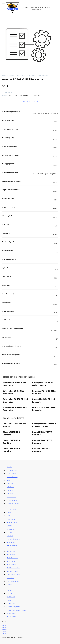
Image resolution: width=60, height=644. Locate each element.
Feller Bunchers (12, 522)
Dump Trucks (11, 519)
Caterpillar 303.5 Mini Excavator (13, 392)
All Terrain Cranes (12, 470)
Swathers (9, 593)
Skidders (9, 585)
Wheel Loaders (11, 617)
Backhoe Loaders (12, 477)
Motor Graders (11, 561)
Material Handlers (12, 546)
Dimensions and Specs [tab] (30, 102)
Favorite (4, 629)
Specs (11, 76)
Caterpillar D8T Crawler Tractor (15, 425)
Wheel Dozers (11, 613)
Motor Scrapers (11, 565)
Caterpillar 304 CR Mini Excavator (43, 401)
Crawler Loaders (12, 500)
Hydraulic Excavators (13, 539)
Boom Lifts (10, 484)
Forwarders (10, 529)
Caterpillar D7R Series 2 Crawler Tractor (44, 425)
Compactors (10, 494)
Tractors (9, 600)
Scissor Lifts (10, 578)
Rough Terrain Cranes (13, 575)
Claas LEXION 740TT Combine (42, 442)
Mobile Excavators (12, 558)
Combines (10, 490)
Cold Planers (10, 487)
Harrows (9, 532)
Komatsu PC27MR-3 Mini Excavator (15, 384)
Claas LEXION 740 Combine (11, 450)
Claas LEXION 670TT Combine (42, 450)
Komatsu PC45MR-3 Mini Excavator (44, 392)
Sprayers (9, 590)
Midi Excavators (11, 551)
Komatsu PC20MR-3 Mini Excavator (15, 409)
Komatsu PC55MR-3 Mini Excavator (44, 409)
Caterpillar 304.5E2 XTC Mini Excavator (44, 384)
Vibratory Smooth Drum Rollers (16, 610)
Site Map (4, 631)
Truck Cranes (11, 603)
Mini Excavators (22, 76)
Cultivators (10, 512)
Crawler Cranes (11, 497)
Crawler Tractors (11, 509)
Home (4, 76)
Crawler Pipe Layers (13, 504)
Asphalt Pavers (11, 474)
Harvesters (10, 536)
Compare (4, 625)
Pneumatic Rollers (12, 571)
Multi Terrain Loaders (13, 568)
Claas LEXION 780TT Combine (42, 433)
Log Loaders (11, 542)
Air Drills (9, 467)
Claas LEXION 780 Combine (11, 433)
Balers (8, 480)
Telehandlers (11, 597)
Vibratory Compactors (13, 607)
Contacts (4, 627)
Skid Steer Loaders (13, 581)
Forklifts (9, 526)
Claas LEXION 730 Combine (11, 442)
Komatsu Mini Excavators (40, 76)
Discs (8, 516)
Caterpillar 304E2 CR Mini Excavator (15, 401)
